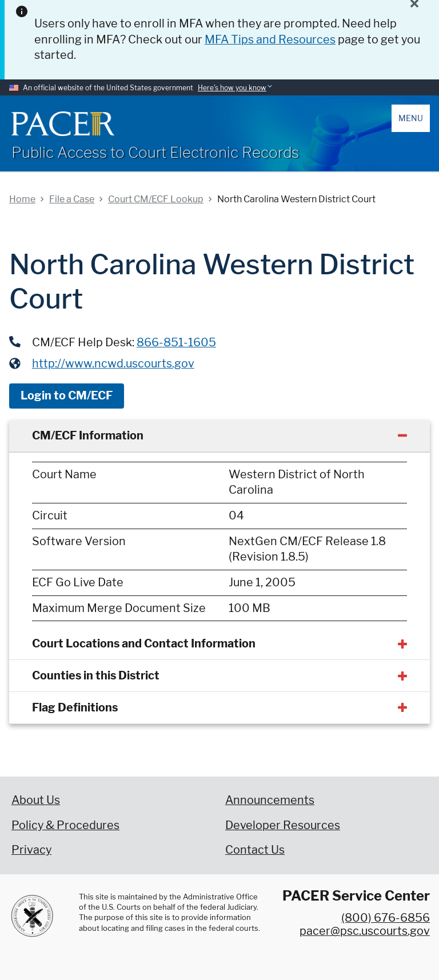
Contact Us (255, 850)
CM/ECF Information (88, 435)
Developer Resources (283, 825)
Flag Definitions (75, 707)
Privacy (31, 850)
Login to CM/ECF (67, 395)
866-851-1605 (176, 342)
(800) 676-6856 (386, 918)
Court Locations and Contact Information (144, 643)
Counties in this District (96, 675)
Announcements (270, 800)
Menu (411, 118)
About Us (36, 800)
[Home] (63, 124)
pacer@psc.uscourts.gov (365, 931)
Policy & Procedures (65, 825)
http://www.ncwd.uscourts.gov (113, 363)
